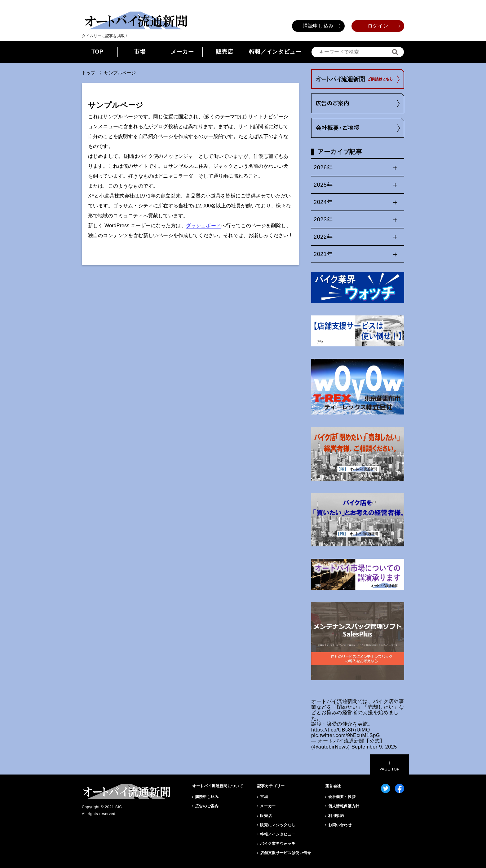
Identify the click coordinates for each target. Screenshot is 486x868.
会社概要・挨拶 (342, 797)
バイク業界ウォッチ (278, 844)
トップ (89, 73)
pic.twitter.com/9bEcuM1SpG (346, 735)
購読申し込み (318, 26)
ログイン (378, 26)
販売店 (225, 52)
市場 (140, 52)
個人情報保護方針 (344, 806)
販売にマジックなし (278, 825)
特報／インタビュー (275, 52)
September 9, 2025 (374, 747)
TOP (97, 52)
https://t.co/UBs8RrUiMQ (341, 730)
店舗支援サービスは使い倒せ (285, 853)
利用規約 (336, 816)
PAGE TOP (389, 766)
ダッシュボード (203, 226)
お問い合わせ (340, 825)
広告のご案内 (207, 806)
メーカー (182, 52)
